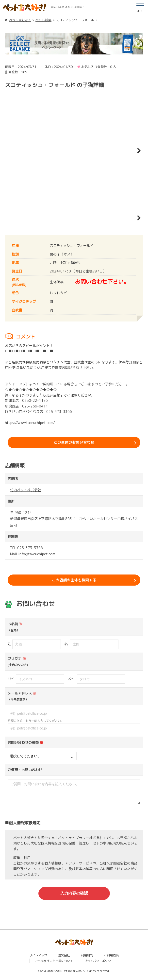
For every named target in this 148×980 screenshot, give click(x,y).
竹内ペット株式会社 (26, 491)
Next (136, 151)
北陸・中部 (58, 262)
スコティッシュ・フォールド (72, 245)
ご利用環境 (111, 960)
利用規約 (87, 960)
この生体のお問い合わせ (74, 443)
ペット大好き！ (20, 20)
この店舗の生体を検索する (74, 582)
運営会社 (64, 960)
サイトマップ (38, 960)
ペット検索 (43, 20)
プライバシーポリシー (99, 965)
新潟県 (76, 262)
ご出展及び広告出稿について (54, 965)
